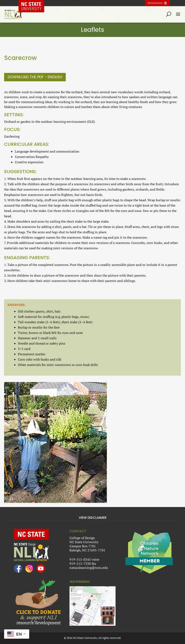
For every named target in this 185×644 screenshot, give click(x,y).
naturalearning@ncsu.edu (89, 568)
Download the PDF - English (35, 77)
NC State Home (34, 3)
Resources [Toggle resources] (155, 3)
